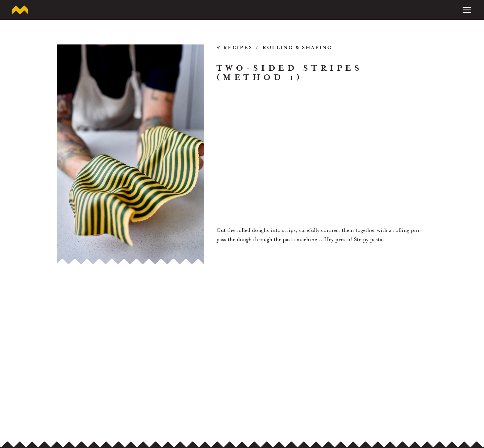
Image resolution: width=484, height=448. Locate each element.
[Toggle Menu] (467, 10)
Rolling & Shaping (297, 48)
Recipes (234, 48)
